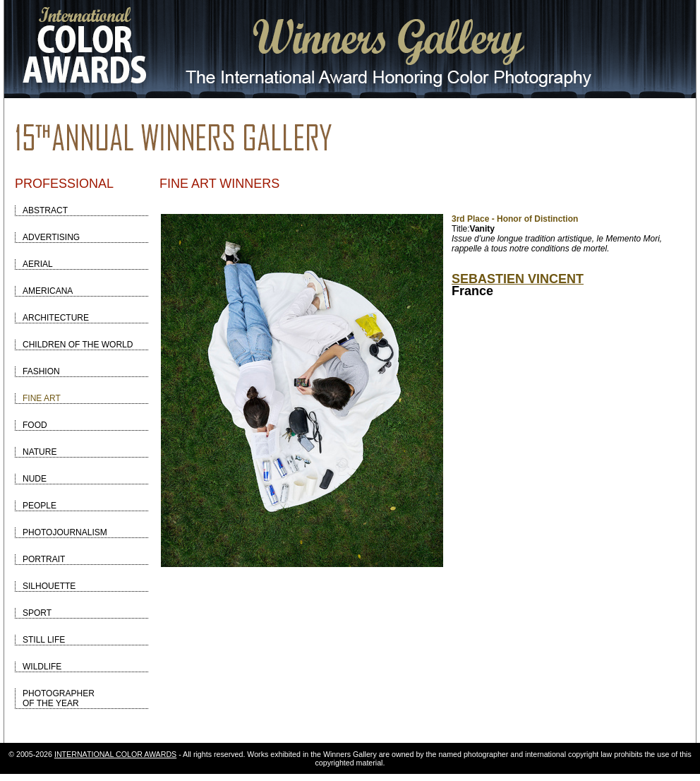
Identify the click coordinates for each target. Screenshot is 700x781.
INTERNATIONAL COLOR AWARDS (115, 754)
